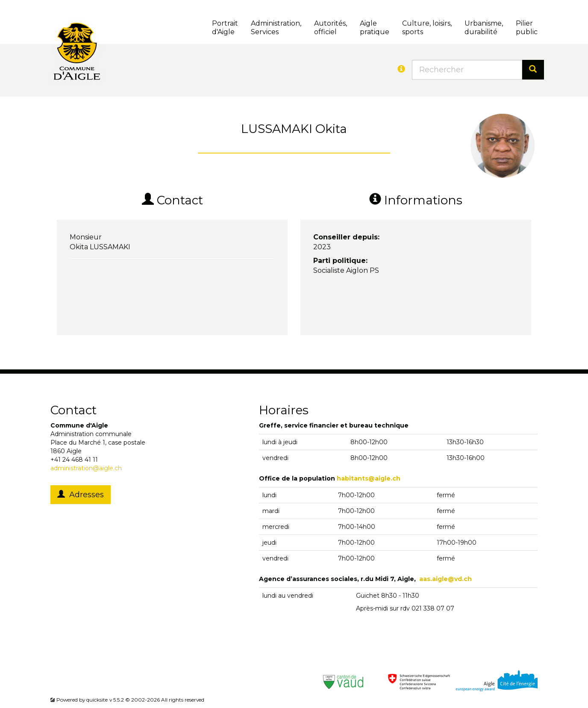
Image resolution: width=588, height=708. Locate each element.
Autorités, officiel (331, 28)
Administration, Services (276, 28)
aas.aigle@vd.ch (445, 579)
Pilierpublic (527, 28)
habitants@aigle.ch (369, 478)
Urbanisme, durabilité (484, 28)
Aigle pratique (375, 28)
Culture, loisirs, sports (427, 28)
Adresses (81, 495)
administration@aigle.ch (86, 468)
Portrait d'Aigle (225, 28)
